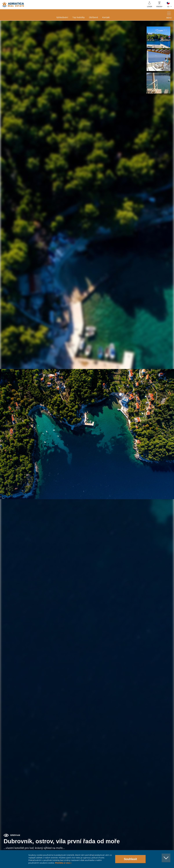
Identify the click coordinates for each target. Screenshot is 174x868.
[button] (158, 37)
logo (13, 5)
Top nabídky (79, 17)
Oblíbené (93, 17)
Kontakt (106, 17)
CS (168, 6)
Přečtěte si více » (63, 863)
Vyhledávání (62, 17)
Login (150, 6)
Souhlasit (130, 859)
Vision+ (159, 6)
